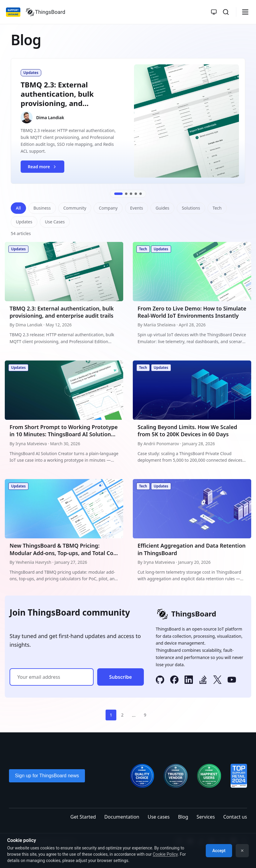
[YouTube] (232, 681)
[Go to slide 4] (136, 194)
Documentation (122, 817)
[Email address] (52, 677)
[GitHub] (160, 681)
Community (75, 208)
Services (206, 817)
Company (108, 208)
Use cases (159, 817)
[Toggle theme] (214, 12)
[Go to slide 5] (141, 194)
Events (137, 208)
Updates (24, 222)
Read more (46, 168)
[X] (217, 681)
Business (42, 208)
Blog (183, 817)
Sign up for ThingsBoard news (47, 776)
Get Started (83, 817)
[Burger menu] (245, 12)
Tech (217, 208)
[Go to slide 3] (131, 194)
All (18, 208)
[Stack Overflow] (203, 681)
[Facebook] (174, 681)
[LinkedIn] (189, 681)
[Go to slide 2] (126, 194)
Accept (219, 851)
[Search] (226, 12)
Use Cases (55, 222)
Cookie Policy (165, 854)
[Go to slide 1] (118, 194)
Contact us (235, 817)
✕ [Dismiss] (242, 851)
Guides (162, 208)
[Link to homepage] (45, 12)
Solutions (191, 208)
